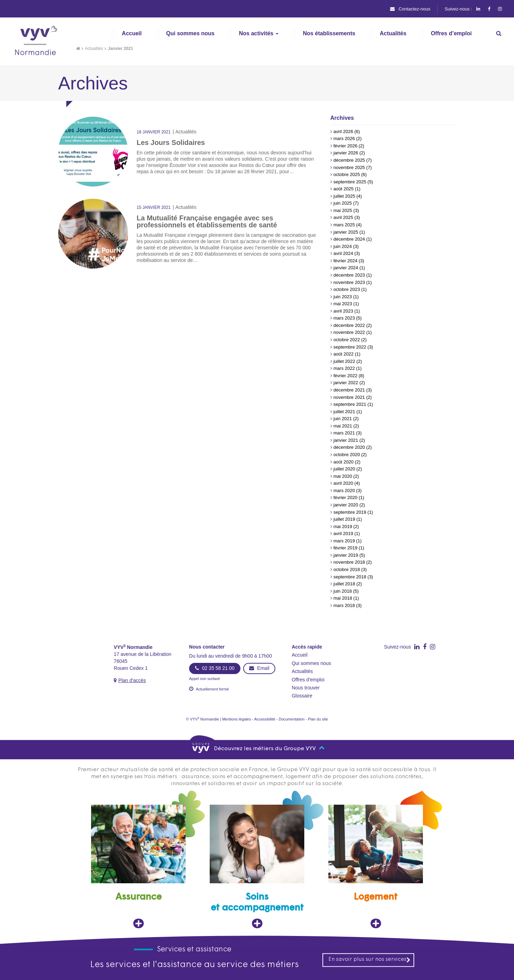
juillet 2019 (344, 519)
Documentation (292, 719)
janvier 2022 (346, 383)
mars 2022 (344, 368)
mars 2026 (344, 138)
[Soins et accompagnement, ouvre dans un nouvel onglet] (257, 867)
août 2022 (344, 354)
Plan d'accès (132, 680)
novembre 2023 (349, 282)
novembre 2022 (349, 332)
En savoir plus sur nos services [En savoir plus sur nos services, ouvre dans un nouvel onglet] (370, 960)
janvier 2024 (346, 268)
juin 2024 (343, 246)
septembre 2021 (350, 404)
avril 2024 (343, 253)
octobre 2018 (347, 569)
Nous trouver (306, 688)
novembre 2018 (349, 562)
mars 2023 (344, 318)
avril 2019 (343, 533)
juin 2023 (343, 297)
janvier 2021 (346, 440)
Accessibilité (265, 719)
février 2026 (346, 146)
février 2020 (346, 498)
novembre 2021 (349, 397)
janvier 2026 (346, 153)
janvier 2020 (346, 505)
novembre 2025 (349, 167)
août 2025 (344, 189)
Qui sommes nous (311, 663)
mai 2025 (343, 210)
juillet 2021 (344, 412)
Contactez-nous (410, 9)
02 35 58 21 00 (215, 668)
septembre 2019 (350, 512)
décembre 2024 (349, 239)
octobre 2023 (347, 289)
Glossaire (302, 696)
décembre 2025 (349, 160)
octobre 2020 (347, 455)
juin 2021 (343, 419)
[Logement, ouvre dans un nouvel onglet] (376, 867)
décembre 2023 (349, 275)
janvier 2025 (346, 232)
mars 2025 (344, 225)
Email (259, 668)
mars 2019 (344, 541)
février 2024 (346, 261)
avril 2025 (343, 217)
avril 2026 (343, 131)
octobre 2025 (347, 174)
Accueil (300, 655)
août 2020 (344, 462)
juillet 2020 (344, 469)
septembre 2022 (350, 347)
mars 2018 (344, 605)
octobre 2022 (347, 340)
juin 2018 (343, 591)
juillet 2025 (344, 196)
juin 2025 (343, 203)
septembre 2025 (350, 182)
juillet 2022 (344, 361)
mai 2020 (343, 476)
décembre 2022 (349, 325)
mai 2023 (343, 304)
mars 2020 (344, 491)
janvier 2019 (346, 555)
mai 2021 (343, 426)
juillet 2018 (344, 584)
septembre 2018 (350, 577)
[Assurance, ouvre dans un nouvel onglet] (139, 867)
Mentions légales (237, 719)
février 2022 (346, 376)
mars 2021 (344, 433)
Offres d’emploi (308, 680)
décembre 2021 (349, 390)
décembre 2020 (349, 447)
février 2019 (346, 548)
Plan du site (318, 719)
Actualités (94, 49)
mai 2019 (343, 526)
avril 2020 (343, 483)
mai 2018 (343, 598)
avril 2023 (343, 311)
